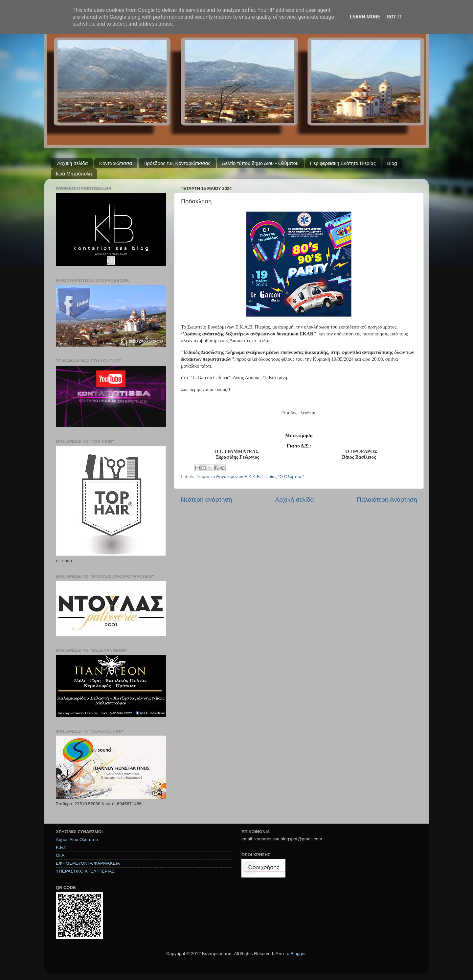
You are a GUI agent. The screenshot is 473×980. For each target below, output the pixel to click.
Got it (394, 17)
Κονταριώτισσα (116, 163)
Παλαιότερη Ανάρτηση (387, 500)
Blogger (298, 954)
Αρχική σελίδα (73, 163)
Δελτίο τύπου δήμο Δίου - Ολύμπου (260, 163)
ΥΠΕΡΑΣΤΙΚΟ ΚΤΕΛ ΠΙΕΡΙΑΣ (85, 871)
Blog (392, 163)
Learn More (365, 17)
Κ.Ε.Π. (62, 847)
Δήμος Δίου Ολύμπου (77, 840)
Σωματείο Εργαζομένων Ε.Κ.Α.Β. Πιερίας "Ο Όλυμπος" (250, 477)
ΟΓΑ (60, 855)
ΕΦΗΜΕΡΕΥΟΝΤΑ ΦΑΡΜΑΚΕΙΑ (88, 863)
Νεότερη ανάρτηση (206, 500)
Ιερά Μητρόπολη (74, 174)
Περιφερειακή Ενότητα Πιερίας (343, 163)
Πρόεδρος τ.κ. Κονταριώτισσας (177, 163)
